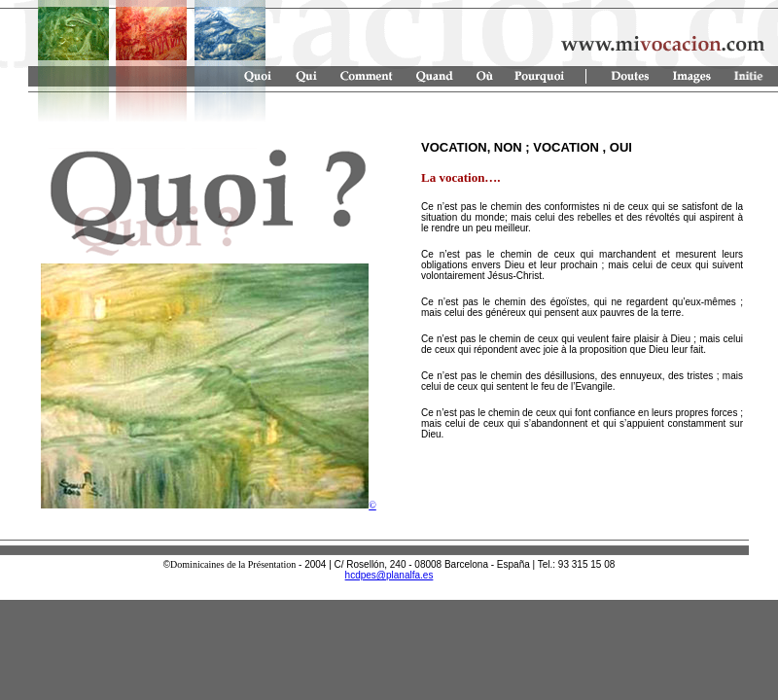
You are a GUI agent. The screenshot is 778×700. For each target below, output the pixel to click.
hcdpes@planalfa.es (389, 575)
